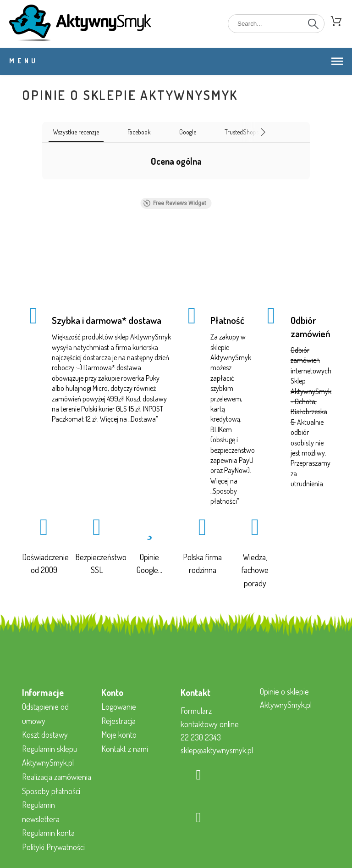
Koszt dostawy (45, 734)
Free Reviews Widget (175, 203)
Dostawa (143, 419)
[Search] (276, 24)
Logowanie (119, 707)
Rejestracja (118, 721)
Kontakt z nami (125, 749)
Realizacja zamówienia (57, 777)
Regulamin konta (48, 833)
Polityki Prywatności (53, 847)
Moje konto (119, 734)
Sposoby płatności (51, 791)
